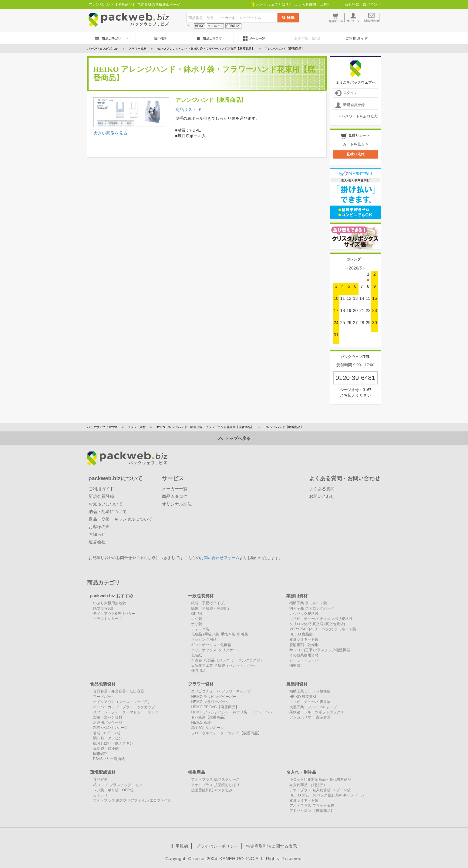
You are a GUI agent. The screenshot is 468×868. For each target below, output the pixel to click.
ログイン (346, 93)
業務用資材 (297, 596)
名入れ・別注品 (301, 772)
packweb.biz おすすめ (112, 596)
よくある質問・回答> (312, 5)
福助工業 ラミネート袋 (308, 603)
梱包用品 (198, 671)
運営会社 (97, 542)
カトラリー (102, 795)
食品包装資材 (103, 684)
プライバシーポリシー (217, 846)
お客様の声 (99, 527)
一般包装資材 (201, 596)
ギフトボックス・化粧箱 (211, 645)
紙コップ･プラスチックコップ (118, 785)
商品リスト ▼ (189, 109)
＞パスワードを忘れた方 (358, 116)
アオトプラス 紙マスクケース (215, 779)
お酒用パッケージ (108, 722)
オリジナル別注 (177, 504)
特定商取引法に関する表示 (271, 846)
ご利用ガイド (101, 489)
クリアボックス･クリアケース (216, 650)
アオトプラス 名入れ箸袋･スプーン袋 (320, 790)
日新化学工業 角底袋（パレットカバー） (224, 665)
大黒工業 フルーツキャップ (313, 707)
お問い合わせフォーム (220, 558)
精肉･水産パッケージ (110, 728)
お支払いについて (106, 504)
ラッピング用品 (204, 639)
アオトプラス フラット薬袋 (312, 806)
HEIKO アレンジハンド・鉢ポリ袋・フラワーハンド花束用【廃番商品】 (205, 427)
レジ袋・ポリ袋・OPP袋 (113, 790)
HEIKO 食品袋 (301, 634)
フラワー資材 (136, 427)
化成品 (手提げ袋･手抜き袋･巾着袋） (221, 634)
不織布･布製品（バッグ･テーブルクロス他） (227, 660)
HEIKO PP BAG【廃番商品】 (215, 707)
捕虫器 (295, 665)
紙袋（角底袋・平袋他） (211, 608)
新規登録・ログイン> (362, 5)
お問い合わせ (322, 496)
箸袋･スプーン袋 (107, 733)
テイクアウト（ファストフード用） (122, 702)
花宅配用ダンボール (207, 728)
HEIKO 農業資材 (303, 697)
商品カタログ (175, 496)
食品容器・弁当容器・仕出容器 (119, 691)
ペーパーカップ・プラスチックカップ (124, 707)
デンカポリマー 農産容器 (310, 717)
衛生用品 (197, 772)
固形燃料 (100, 754)
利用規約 (180, 846)
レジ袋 (197, 619)
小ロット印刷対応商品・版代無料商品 (320, 779)
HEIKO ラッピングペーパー (214, 697)
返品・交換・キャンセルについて (120, 519)
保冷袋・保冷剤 (106, 749)
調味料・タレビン (108, 738)
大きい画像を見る (110, 133)
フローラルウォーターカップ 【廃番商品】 (226, 733)
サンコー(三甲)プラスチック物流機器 (320, 650)
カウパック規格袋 (304, 614)
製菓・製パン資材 (108, 717)
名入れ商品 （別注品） (308, 785)
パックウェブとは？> (271, 5)
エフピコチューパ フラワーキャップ (221, 691)
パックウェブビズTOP (102, 427)
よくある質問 (322, 489)
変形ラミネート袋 (304, 639)
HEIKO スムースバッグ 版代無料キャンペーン (327, 795)
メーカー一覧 (175, 489)
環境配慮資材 (103, 772)
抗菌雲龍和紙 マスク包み (212, 790)
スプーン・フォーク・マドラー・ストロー (128, 712)
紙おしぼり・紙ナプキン (113, 743)
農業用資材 (297, 684)
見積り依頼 (355, 154)
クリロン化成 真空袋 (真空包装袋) (317, 624)
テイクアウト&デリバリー (114, 614)
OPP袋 (197, 614)
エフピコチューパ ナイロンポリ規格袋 (321, 619)
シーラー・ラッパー (306, 660)
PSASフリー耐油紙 (109, 759)
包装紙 (197, 655)
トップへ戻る (234, 438)
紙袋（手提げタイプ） (209, 603)
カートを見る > (355, 144)
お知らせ (97, 534)
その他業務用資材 (304, 655)
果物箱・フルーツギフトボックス (317, 712)
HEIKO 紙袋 (201, 722)
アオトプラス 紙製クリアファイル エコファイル (132, 800)
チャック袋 (200, 629)
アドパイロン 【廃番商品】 (312, 811)
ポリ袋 (197, 624)
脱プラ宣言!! (103, 608)
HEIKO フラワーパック (210, 702)
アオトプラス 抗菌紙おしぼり (215, 785)
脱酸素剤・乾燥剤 (304, 645)
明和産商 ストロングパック (312, 608)
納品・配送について (108, 511)
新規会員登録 (350, 105)
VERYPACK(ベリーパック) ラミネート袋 (323, 629)
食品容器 (100, 779)
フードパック (104, 697)
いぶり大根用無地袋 (109, 603)
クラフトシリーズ (108, 619)
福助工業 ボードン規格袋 (310, 691)
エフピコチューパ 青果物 (310, 702)
